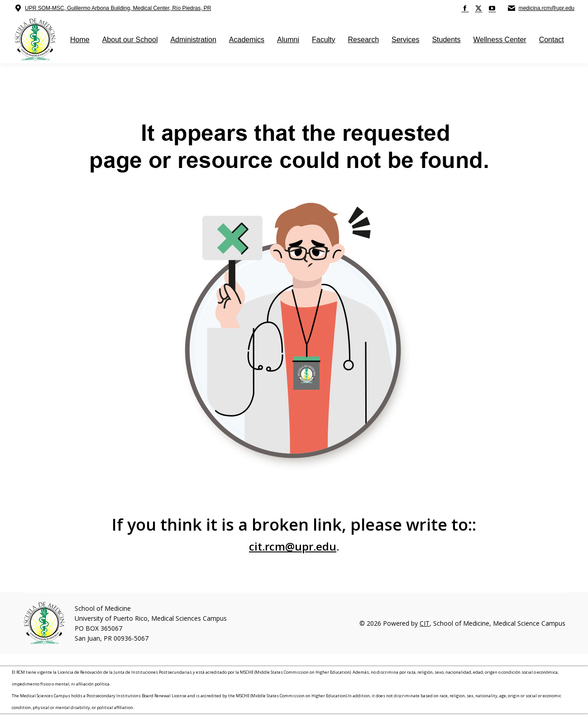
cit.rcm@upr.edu (293, 546)
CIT (425, 623)
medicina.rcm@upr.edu (546, 8)
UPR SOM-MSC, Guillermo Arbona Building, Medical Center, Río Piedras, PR (118, 8)
